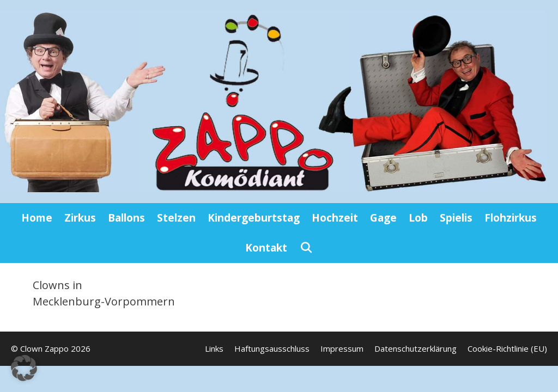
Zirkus (80, 218)
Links (214, 348)
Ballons (126, 218)
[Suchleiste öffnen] (306, 248)
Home (37, 218)
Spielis (456, 218)
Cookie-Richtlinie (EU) (507, 348)
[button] (24, 368)
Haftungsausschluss (272, 348)
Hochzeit (335, 218)
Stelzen (176, 218)
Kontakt (266, 248)
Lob (418, 218)
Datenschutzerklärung (416, 348)
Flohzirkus (511, 218)
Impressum (342, 348)
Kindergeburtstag (254, 218)
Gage (383, 218)
